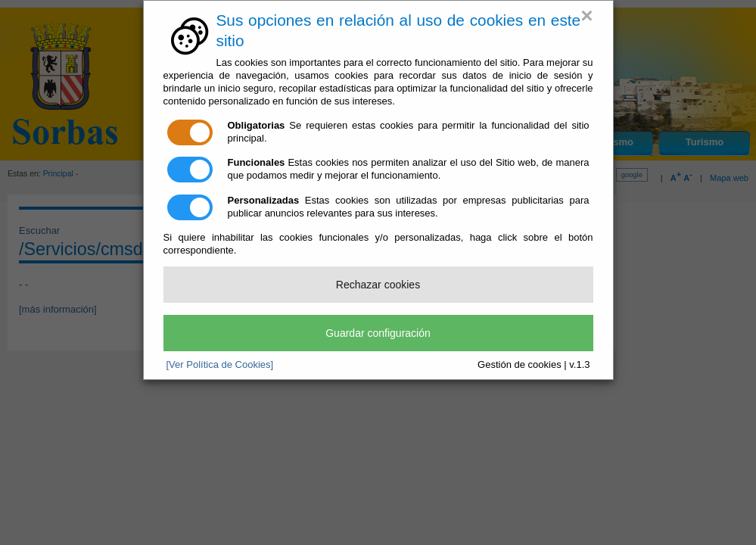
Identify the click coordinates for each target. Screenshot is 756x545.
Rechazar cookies (378, 285)
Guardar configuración (378, 333)
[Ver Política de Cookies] (220, 364)
